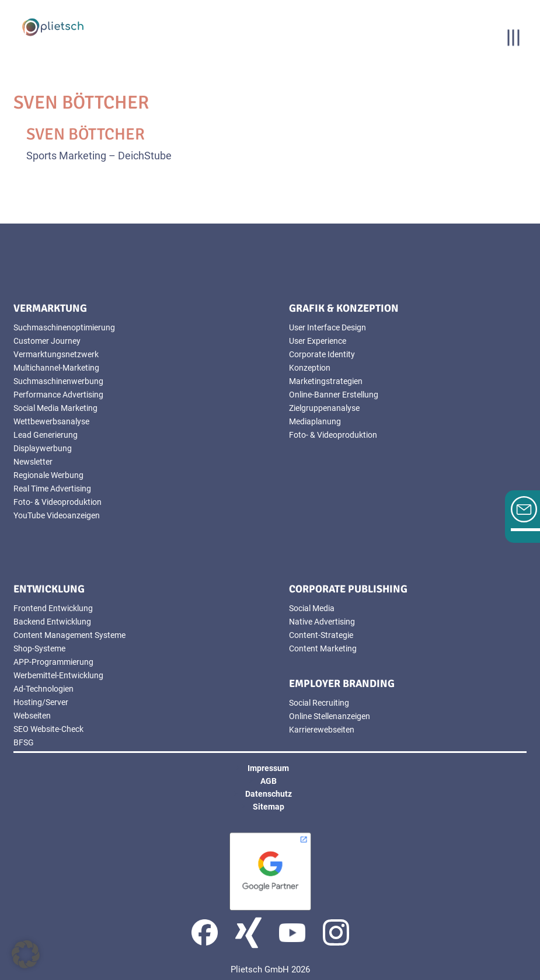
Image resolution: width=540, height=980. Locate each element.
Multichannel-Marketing (56, 368)
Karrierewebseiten (322, 730)
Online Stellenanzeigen (330, 716)
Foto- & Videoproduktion (58, 502)
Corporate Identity (322, 354)
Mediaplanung (315, 421)
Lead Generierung (46, 435)
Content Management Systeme (69, 635)
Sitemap (269, 807)
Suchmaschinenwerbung (58, 381)
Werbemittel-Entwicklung (58, 675)
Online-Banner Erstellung (334, 395)
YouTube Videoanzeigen (57, 515)
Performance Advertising (58, 395)
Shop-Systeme (39, 648)
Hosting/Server (41, 702)
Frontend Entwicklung (53, 608)
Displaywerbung (43, 448)
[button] (26, 954)
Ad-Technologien (43, 689)
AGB (269, 781)
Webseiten (32, 716)
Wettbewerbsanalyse (51, 421)
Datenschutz (269, 794)
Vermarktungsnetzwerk (56, 354)
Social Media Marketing (55, 408)
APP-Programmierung (53, 662)
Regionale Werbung (48, 475)
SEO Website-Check (48, 729)
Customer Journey (47, 341)
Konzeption (310, 368)
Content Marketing (323, 648)
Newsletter (33, 462)
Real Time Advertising (52, 489)
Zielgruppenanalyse (324, 408)
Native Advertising (322, 622)
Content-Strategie (321, 635)
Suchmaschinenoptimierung (64, 327)
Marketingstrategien (326, 381)
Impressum (268, 768)
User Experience (318, 341)
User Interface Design (328, 327)
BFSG (24, 742)
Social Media (312, 608)
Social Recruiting (319, 703)
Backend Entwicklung (52, 622)
